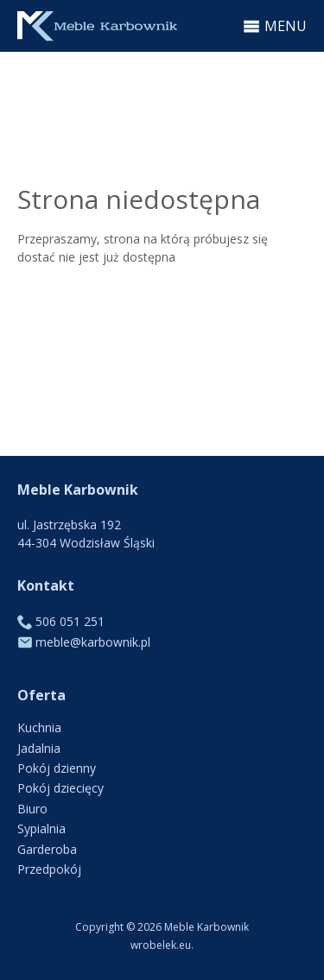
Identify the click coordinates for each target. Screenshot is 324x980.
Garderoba (47, 849)
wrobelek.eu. (162, 945)
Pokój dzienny (57, 768)
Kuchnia (39, 727)
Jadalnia (39, 748)
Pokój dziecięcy (60, 788)
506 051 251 (70, 621)
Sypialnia (41, 828)
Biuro (32, 809)
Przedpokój (49, 869)
